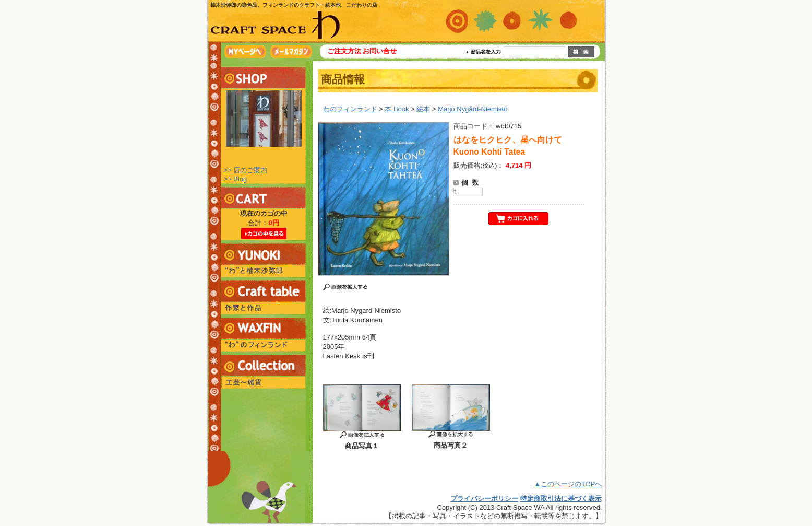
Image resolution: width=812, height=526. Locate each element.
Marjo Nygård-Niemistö (473, 109)
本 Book (397, 109)
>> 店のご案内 (246, 170)
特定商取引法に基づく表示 (561, 499)
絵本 (423, 109)
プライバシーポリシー (484, 499)
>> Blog (236, 179)
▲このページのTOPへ (568, 484)
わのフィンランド (350, 109)
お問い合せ (380, 51)
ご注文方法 (344, 51)
